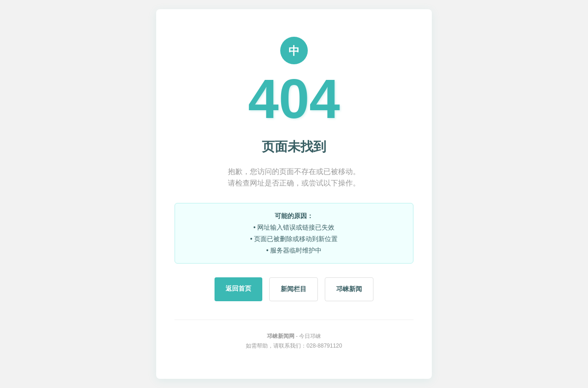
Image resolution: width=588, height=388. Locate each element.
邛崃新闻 (349, 289)
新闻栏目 (294, 289)
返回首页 (238, 288)
